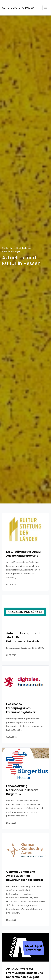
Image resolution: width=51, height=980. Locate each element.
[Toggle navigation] (46, 8)
